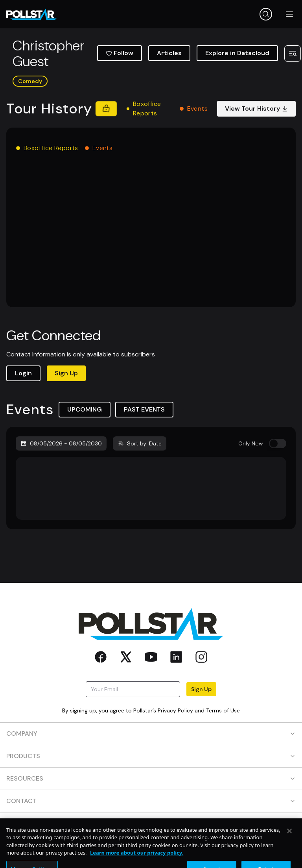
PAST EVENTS (144, 409)
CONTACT (151, 801)
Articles (169, 53)
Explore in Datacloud (237, 53)
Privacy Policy (175, 710)
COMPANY (151, 734)
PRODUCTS (151, 756)
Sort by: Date (140, 443)
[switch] (278, 443)
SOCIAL (151, 823)
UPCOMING (85, 409)
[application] (151, 235)
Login (23, 373)
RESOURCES (151, 778)
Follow (120, 53)
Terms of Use (223, 710)
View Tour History (256, 108)
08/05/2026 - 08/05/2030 (61, 443)
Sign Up (66, 373)
